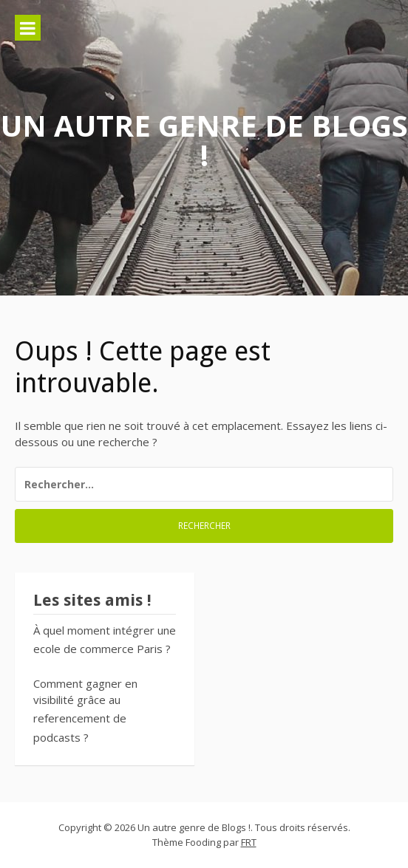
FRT (249, 842)
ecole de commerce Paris (98, 649)
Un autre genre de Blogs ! (204, 140)
